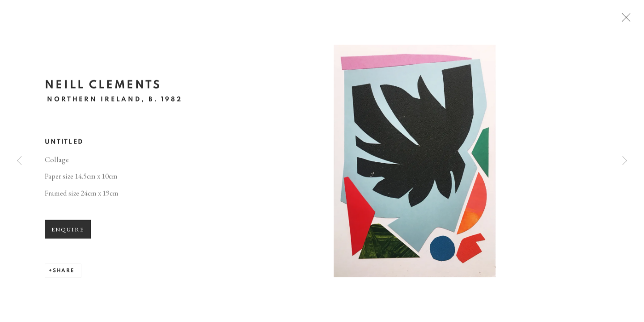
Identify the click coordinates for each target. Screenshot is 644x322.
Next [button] (625, 161)
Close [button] (633, 20)
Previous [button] (19, 161)
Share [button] (64, 275)
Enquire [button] (68, 234)
